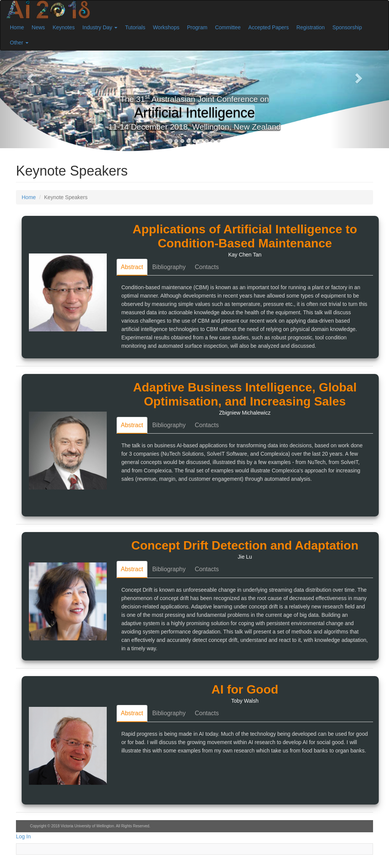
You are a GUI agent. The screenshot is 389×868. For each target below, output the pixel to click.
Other (19, 43)
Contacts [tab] (207, 267)
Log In (23, 836)
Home (17, 27)
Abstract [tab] (132, 267)
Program (197, 27)
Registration (311, 27)
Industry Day (100, 27)
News (38, 27)
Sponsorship (347, 27)
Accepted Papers (269, 27)
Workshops (166, 27)
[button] (29, 76)
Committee (228, 27)
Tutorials (135, 27)
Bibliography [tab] (169, 267)
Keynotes (63, 27)
